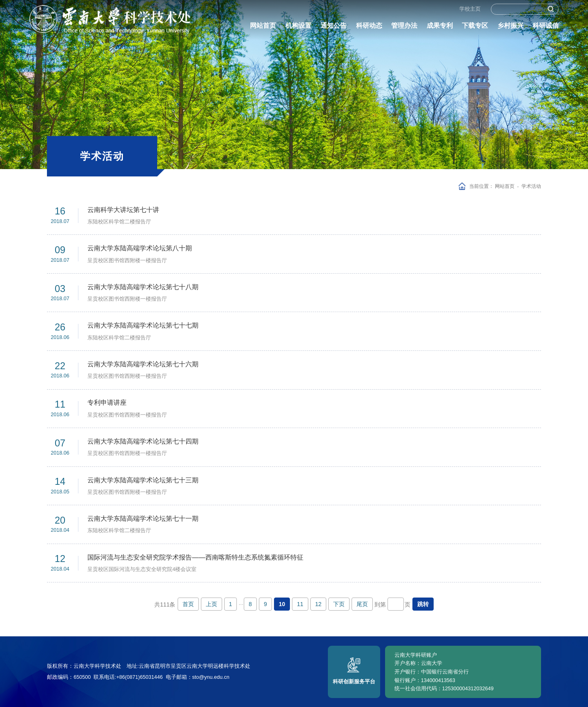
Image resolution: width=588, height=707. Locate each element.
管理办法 (404, 29)
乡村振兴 (510, 29)
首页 (188, 604)
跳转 (423, 604)
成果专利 (440, 29)
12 (318, 604)
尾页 (362, 604)
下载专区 (475, 29)
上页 (212, 604)
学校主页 (470, 12)
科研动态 (369, 29)
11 (300, 604)
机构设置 (298, 29)
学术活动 (531, 186)
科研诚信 (546, 29)
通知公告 (334, 29)
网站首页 (263, 29)
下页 (339, 604)
